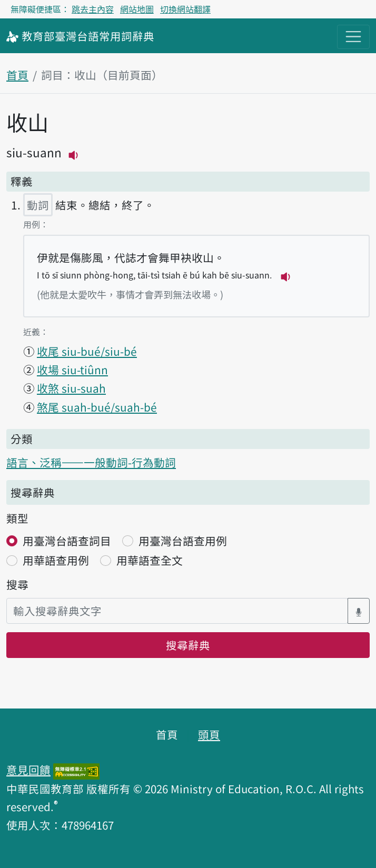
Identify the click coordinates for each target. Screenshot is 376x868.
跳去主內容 (93, 9)
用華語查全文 (150, 560)
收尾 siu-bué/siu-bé (87, 351)
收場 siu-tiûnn (72, 370)
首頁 (17, 75)
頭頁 (209, 734)
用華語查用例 (56, 560)
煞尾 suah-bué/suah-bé (97, 407)
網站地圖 (137, 9)
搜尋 (17, 584)
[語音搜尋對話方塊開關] (359, 611)
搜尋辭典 (188, 645)
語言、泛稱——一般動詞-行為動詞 (91, 462)
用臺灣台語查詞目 (67, 541)
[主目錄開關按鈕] (353, 37)
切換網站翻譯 (185, 9)
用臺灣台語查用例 (183, 541)
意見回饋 (28, 770)
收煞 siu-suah (71, 388)
